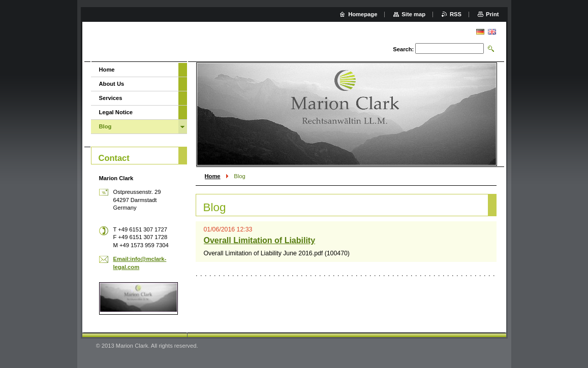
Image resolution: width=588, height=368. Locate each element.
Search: (403, 49)
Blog (105, 126)
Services (111, 98)
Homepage (363, 14)
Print (492, 14)
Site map (413, 14)
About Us (112, 84)
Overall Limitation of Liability (260, 240)
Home (213, 176)
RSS (456, 14)
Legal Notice (116, 112)
